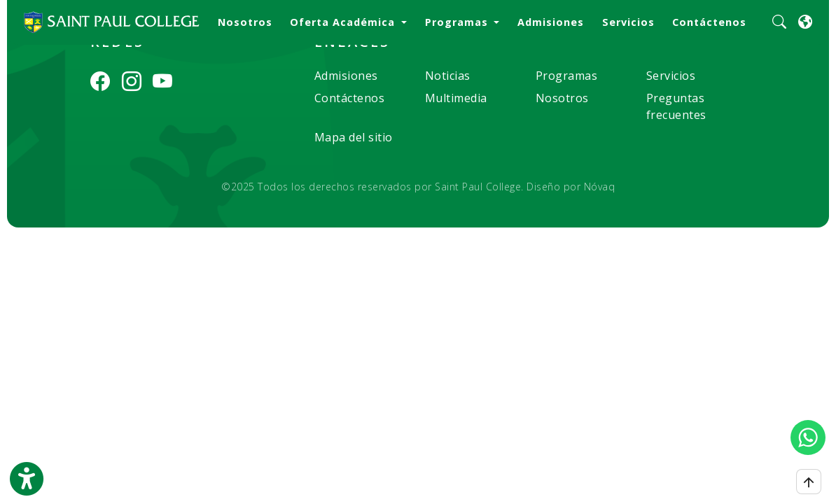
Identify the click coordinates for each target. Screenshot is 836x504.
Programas (567, 76)
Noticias (448, 76)
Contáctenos (709, 22)
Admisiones (551, 22)
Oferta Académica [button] (344, 22)
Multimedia (456, 98)
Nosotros (245, 22)
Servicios (628, 22)
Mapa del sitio (354, 137)
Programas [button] (458, 22)
